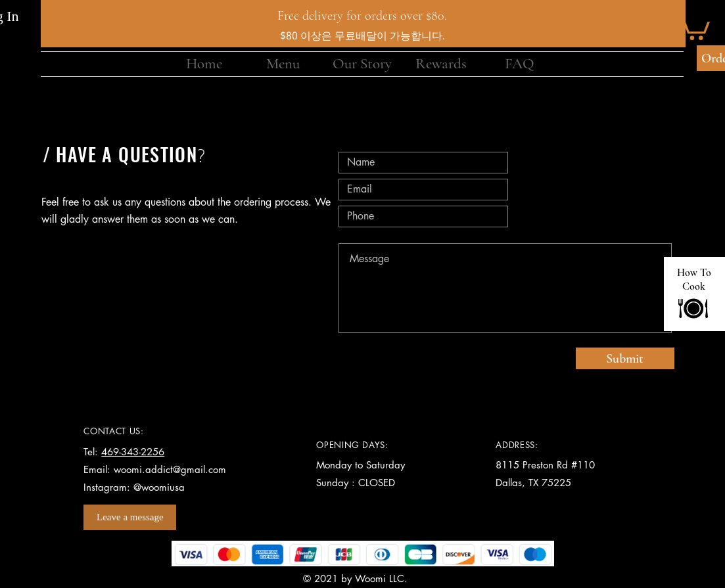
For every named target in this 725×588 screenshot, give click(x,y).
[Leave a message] (130, 517)
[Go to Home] (693, 308)
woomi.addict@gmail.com (170, 469)
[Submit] (625, 358)
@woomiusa (159, 487)
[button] (693, 26)
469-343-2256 (133, 452)
